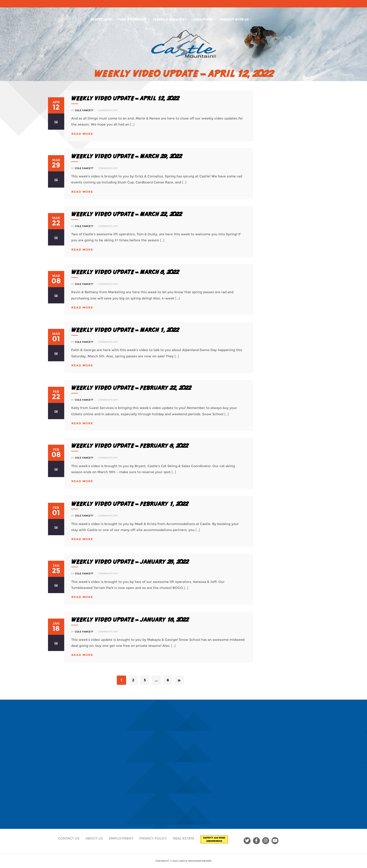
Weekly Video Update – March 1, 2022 (125, 330)
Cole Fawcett (84, 110)
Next (179, 680)
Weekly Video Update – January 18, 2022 (130, 620)
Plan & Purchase (133, 19)
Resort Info (102, 19)
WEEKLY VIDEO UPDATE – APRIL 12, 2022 (125, 98)
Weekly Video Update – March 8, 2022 (125, 272)
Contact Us (69, 838)
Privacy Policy (153, 838)
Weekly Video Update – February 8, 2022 (130, 446)
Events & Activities (171, 19)
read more (82, 134)
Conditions (204, 19)
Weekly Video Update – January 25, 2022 (130, 562)
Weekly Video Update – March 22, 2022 (126, 214)
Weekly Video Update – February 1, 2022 (130, 504)
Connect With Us (235, 19)
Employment (121, 838)
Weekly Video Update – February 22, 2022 (131, 388)
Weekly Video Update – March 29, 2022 (126, 156)
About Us (94, 838)
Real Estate (184, 838)
